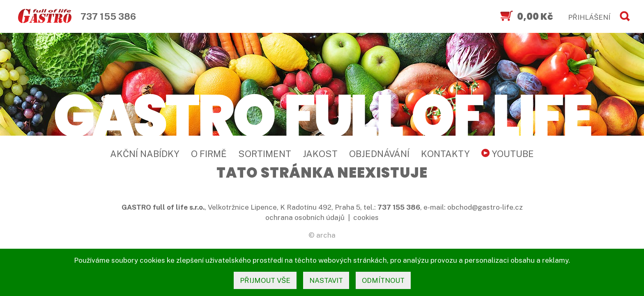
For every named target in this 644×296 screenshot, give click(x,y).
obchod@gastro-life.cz (485, 207)
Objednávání (379, 154)
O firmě (209, 154)
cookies (366, 217)
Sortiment (265, 154)
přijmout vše (265, 280)
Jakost (320, 154)
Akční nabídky (145, 154)
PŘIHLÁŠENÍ (589, 17)
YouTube (508, 154)
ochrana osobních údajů (305, 217)
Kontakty (445, 154)
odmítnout (383, 280)
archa (326, 235)
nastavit (326, 280)
